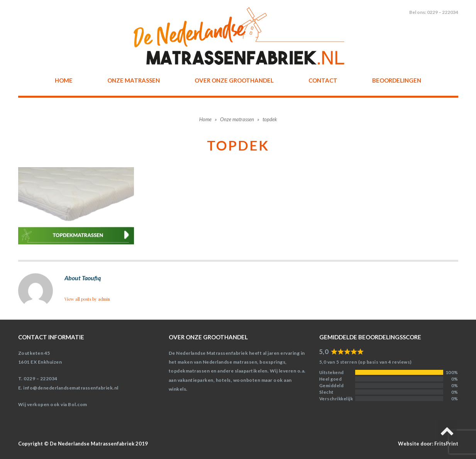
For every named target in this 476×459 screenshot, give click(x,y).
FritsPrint (446, 444)
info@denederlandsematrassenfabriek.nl (71, 388)
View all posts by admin (87, 299)
